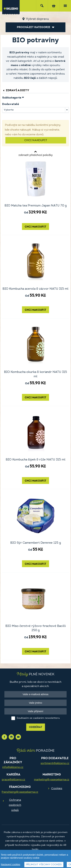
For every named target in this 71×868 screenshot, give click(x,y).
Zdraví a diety (16, 90)
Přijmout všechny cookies (44, 865)
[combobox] (35, 110)
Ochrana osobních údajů (15, 805)
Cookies (57, 788)
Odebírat (36, 727)
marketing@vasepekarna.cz (52, 780)
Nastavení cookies (10, 864)
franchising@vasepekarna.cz (20, 792)
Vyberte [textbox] (9, 110)
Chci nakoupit (36, 140)
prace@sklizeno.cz (13, 780)
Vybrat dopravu (37, 19)
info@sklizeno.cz (13, 767)
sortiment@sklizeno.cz (55, 763)
